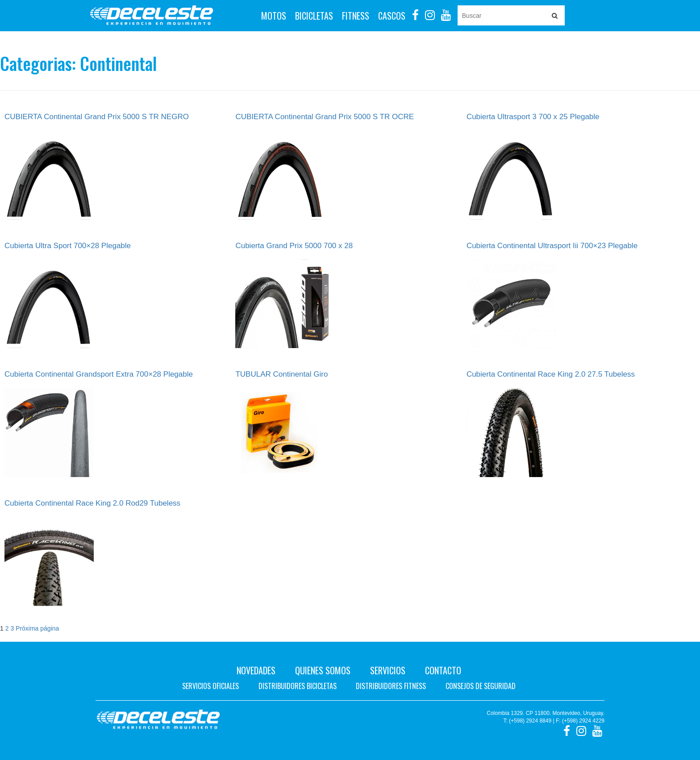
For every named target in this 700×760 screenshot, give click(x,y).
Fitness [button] (356, 16)
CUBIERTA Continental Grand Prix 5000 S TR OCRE (325, 117)
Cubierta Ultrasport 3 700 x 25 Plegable (533, 117)
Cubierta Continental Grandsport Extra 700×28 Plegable (99, 374)
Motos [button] (274, 16)
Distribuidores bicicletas (298, 686)
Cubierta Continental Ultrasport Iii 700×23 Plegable (552, 246)
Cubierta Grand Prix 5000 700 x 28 (294, 246)
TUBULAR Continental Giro (281, 374)
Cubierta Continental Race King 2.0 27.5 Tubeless (551, 374)
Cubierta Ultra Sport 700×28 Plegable (68, 246)
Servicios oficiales (210, 686)
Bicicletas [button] (314, 16)
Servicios (388, 670)
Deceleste (152, 16)
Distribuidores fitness (391, 686)
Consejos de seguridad (481, 686)
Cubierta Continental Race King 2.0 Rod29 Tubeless (92, 503)
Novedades (256, 670)
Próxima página (37, 628)
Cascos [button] (392, 16)
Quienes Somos (323, 670)
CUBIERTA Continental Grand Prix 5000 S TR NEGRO (97, 117)
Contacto (443, 670)
